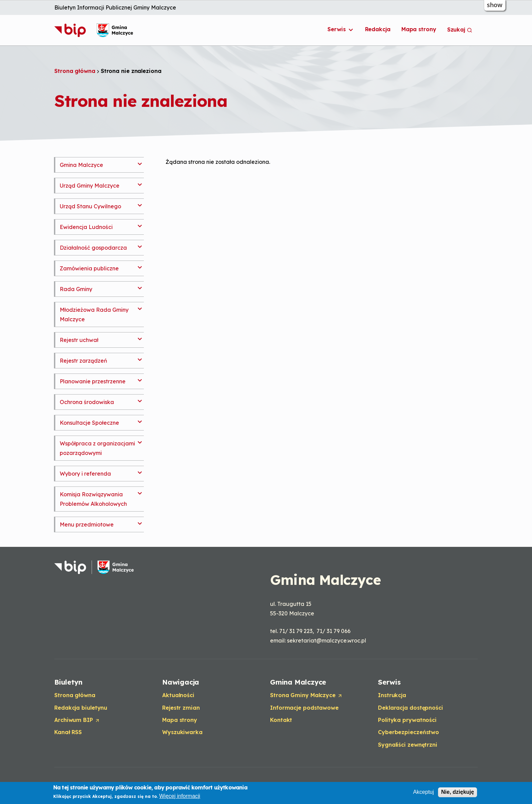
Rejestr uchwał (79, 340)
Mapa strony (419, 29)
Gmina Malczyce (81, 165)
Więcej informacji (180, 796)
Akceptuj (423, 793)
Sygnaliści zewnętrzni (408, 745)
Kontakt (281, 720)
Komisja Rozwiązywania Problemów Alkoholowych (93, 499)
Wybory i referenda (85, 474)
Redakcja (378, 29)
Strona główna (75, 71)
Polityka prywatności (407, 720)
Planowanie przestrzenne (93, 381)
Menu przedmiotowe (87, 524)
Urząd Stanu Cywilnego (90, 206)
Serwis (341, 30)
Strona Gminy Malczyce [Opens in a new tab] (306, 695)
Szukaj (460, 30)
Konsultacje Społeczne (89, 423)
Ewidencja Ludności (86, 227)
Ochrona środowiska (87, 402)
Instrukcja (392, 695)
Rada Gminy (76, 289)
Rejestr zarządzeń (83, 361)
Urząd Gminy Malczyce (90, 186)
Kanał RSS (68, 732)
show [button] (495, 5)
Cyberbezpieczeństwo (408, 732)
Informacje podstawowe (304, 708)
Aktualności (178, 695)
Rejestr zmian (181, 708)
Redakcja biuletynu (81, 708)
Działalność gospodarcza (93, 248)
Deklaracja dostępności (411, 708)
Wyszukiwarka (182, 732)
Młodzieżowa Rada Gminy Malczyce (94, 314)
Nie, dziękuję (458, 793)
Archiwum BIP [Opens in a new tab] (77, 720)
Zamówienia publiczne (89, 268)
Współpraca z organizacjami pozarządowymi (97, 448)
